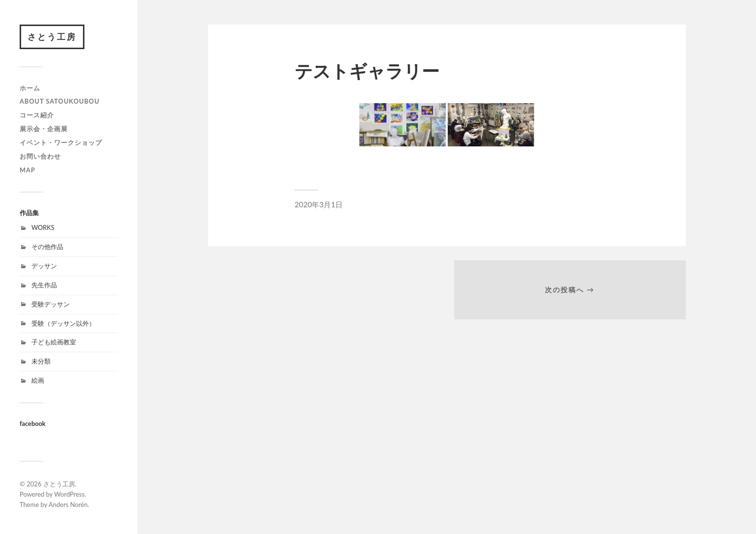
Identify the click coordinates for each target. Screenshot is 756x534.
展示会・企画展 (44, 129)
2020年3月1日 (319, 204)
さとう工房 (52, 37)
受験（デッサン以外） (63, 323)
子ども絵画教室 (54, 342)
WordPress (69, 494)
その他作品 (47, 247)
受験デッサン (51, 304)
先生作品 (44, 285)
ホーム (30, 88)
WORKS (43, 227)
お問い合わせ (40, 156)
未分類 (41, 361)
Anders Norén (68, 505)
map (27, 170)
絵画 (38, 380)
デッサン (44, 266)
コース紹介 (37, 115)
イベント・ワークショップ (61, 142)
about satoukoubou (60, 101)
